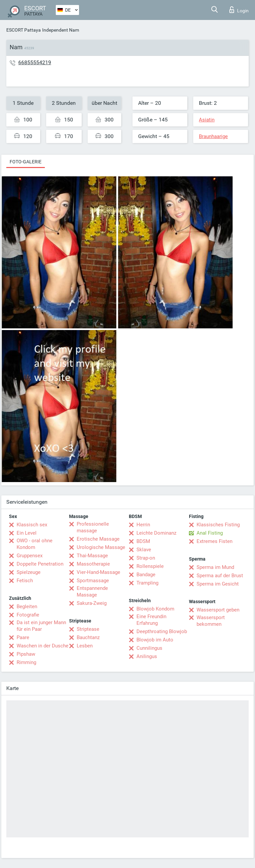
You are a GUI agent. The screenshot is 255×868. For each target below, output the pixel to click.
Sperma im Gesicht (218, 584)
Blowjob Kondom (155, 609)
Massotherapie (93, 564)
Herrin (143, 525)
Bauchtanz (88, 637)
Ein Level (27, 533)
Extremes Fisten (214, 541)
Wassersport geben (218, 610)
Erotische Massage (98, 539)
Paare (23, 637)
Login (239, 10)
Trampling (147, 583)
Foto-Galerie (26, 162)
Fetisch (25, 581)
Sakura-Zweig (92, 603)
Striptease (88, 629)
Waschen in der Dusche (42, 646)
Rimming (26, 662)
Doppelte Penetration (40, 564)
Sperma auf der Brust (220, 576)
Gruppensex (30, 556)
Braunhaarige (213, 136)
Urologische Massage (101, 547)
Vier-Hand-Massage (98, 572)
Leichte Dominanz (156, 533)
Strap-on (146, 558)
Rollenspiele (150, 566)
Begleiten (27, 607)
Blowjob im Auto (155, 640)
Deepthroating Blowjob (162, 631)
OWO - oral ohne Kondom (35, 544)
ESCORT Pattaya (24, 30)
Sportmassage (93, 581)
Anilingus (147, 656)
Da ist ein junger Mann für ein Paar (41, 626)
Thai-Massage (92, 556)
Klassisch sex (32, 525)
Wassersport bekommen (211, 621)
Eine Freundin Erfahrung (151, 620)
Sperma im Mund (215, 567)
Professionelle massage (93, 527)
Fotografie (28, 615)
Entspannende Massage (92, 592)
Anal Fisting (210, 533)
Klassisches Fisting (218, 525)
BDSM (143, 541)
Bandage (146, 575)
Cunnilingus (149, 648)
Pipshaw (26, 654)
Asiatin (207, 120)
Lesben (85, 646)
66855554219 (35, 62)
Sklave (144, 550)
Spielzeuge (29, 572)
